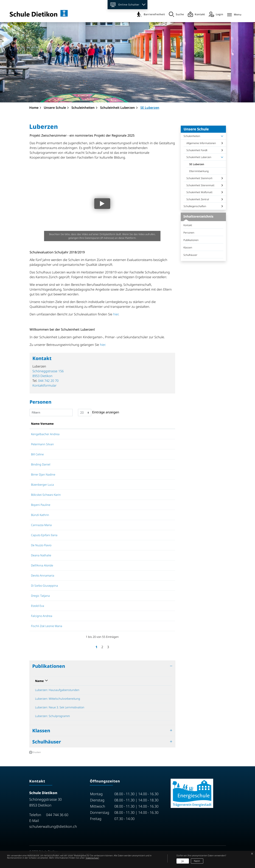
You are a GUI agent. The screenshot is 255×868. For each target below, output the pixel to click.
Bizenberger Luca (42, 485)
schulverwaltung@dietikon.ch (53, 826)
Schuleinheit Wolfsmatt (199, 192)
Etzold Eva (38, 606)
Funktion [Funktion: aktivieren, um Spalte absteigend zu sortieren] (81, 424)
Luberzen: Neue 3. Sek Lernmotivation (60, 707)
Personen (189, 233)
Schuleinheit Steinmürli (199, 178)
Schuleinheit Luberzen (199, 157)
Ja (183, 861)
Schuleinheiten (192, 136)
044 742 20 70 (48, 381)
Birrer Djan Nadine (43, 474)
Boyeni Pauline (41, 505)
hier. (103, 345)
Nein (197, 861)
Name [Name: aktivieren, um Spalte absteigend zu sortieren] (39, 681)
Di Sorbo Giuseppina (44, 586)
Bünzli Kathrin (40, 515)
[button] (35, 752)
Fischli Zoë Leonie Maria (47, 626)
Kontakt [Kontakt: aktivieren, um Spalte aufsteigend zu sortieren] (157, 424)
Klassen (188, 247)
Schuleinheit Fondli (197, 150)
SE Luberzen (198, 165)
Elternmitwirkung (199, 171)
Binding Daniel (41, 464)
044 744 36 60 (57, 815)
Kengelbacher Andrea (45, 434)
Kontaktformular (44, 385)
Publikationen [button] (49, 666)
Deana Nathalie (41, 555)
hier (116, 314)
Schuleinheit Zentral (198, 199)
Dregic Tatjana (40, 596)
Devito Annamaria (43, 575)
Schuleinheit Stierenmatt (200, 185)
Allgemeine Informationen (201, 143)
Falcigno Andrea (42, 616)
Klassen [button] (41, 731)
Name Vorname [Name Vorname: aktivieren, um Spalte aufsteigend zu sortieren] (42, 424)
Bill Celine (37, 454)
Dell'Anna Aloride (42, 565)
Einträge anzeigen (99, 413)
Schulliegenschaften (195, 206)
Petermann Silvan (42, 444)
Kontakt (188, 225)
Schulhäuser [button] (47, 742)
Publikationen (191, 240)
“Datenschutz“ (92, 858)
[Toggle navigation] (234, 14)
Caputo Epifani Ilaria (44, 535)
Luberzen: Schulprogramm (52, 716)
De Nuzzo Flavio (41, 545)
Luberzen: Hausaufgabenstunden (57, 690)
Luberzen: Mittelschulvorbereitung (58, 699)
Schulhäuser (190, 255)
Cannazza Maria (41, 525)
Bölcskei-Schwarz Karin (46, 495)
